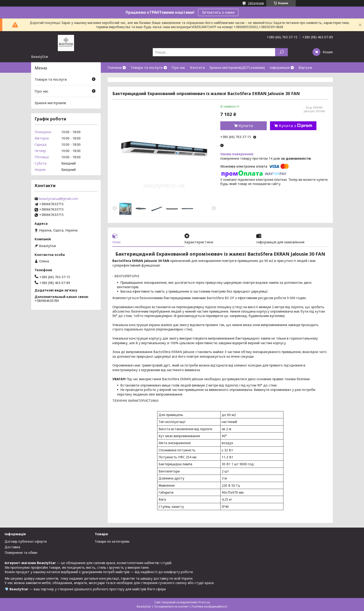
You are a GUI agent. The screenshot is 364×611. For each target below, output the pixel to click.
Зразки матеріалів (50, 103)
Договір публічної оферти (26, 541)
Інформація (279, 67)
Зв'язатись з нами (218, 12)
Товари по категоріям (112, 541)
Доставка (12, 547)
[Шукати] (281, 52)
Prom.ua (204, 602)
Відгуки (305, 67)
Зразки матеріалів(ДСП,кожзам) (237, 67)
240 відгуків (256, 3)
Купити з (296, 126)
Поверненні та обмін (21, 553)
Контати (197, 67)
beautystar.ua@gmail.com (59, 199)
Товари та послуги (146, 67)
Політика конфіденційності (209, 606)
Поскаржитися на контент (171, 606)
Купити (246, 126)
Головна (115, 67)
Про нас (179, 67)
